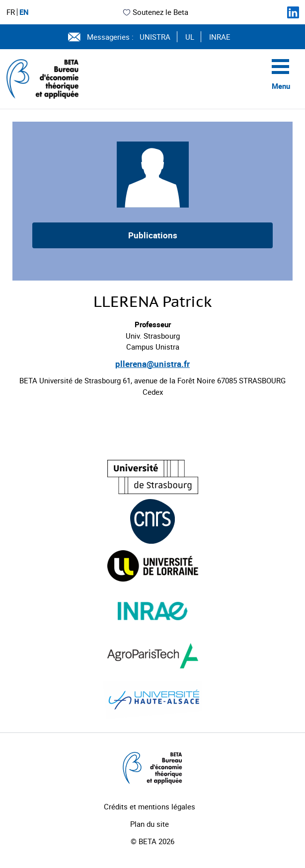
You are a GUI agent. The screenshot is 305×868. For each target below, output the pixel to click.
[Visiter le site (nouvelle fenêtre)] (153, 477)
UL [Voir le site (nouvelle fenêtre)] (190, 37)
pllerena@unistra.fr (152, 364)
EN (24, 12)
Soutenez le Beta (155, 12)
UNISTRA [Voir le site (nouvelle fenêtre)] (155, 37)
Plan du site (150, 824)
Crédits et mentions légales (150, 806)
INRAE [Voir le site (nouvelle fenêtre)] (220, 37)
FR (11, 12)
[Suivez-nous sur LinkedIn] (293, 12)
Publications (153, 235)
